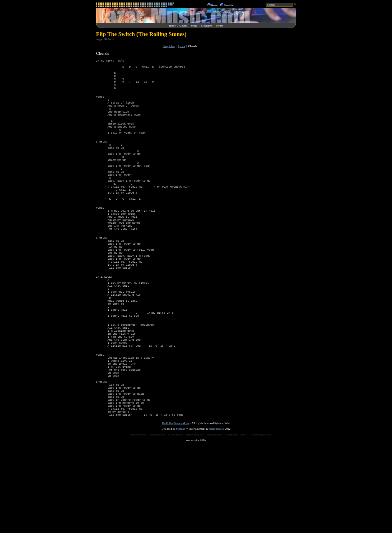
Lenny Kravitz (157, 524)
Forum (219, 26)
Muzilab (228, 5)
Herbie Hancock (195, 524)
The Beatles (231, 524)
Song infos (169, 46)
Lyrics (181, 46)
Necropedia (215, 518)
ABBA (244, 524)
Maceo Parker (176, 524)
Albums (183, 26)
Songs (194, 26)
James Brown (214, 524)
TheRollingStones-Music (176, 512)
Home (214, 5)
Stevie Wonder (139, 524)
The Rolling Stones (261, 524)
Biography (206, 26)
